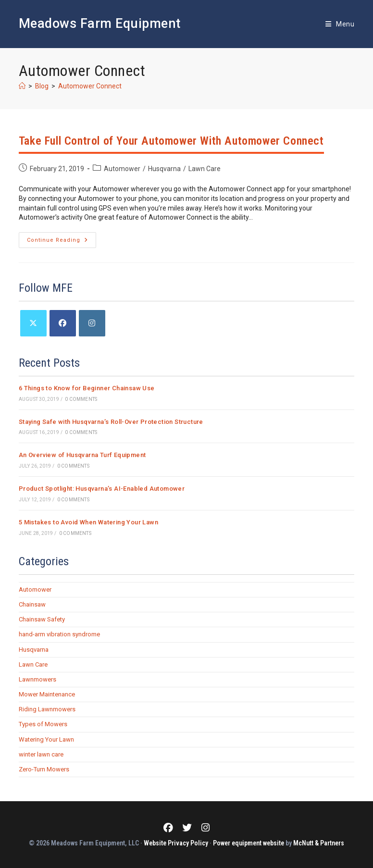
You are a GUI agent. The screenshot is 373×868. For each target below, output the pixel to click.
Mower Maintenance (47, 694)
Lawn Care (205, 169)
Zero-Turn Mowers (44, 769)
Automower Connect (90, 86)
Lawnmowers (37, 679)
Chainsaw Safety (42, 619)
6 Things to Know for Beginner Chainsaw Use (87, 388)
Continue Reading (62, 242)
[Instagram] (92, 323)
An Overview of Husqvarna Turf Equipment (82, 455)
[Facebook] (63, 323)
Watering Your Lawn (46, 739)
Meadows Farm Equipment (100, 24)
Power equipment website (249, 843)
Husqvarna (164, 169)
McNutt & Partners (319, 843)
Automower (122, 169)
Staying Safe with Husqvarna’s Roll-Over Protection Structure (111, 422)
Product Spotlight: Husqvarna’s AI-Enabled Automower (102, 489)
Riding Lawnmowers (47, 709)
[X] (33, 323)
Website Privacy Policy (176, 843)
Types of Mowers (43, 724)
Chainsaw (32, 604)
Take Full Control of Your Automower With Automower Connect (171, 141)
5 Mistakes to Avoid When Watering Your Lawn (88, 522)
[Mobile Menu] (340, 24)
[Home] (22, 86)
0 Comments (81, 399)
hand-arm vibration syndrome (59, 634)
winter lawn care (41, 754)
